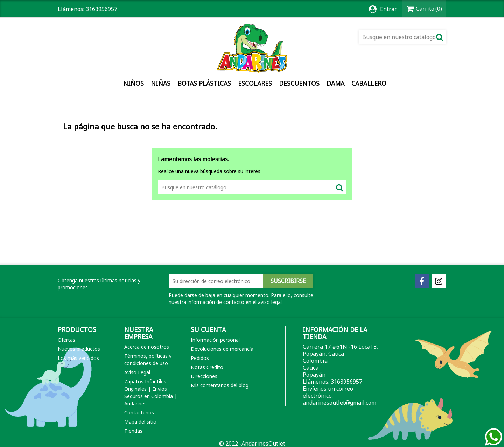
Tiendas (133, 431)
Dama (335, 83)
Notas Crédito (207, 367)
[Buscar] (402, 37)
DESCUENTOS (299, 83)
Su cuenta (208, 329)
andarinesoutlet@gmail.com (339, 403)
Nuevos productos (79, 349)
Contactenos (139, 413)
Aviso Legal (137, 372)
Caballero (369, 83)
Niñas (161, 83)
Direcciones (204, 376)
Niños (134, 83)
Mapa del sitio (140, 422)
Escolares (255, 83)
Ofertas (66, 340)
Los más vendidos (78, 358)
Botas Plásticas (204, 83)
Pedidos (200, 358)
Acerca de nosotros (147, 347)
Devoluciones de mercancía (222, 349)
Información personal (215, 340)
